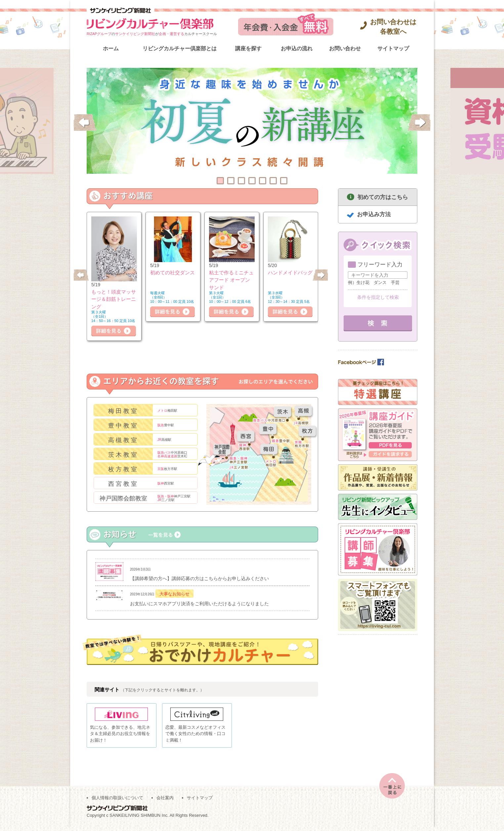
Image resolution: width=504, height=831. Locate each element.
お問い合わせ (345, 48)
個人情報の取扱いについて (117, 802)
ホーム (111, 48)
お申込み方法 (374, 214)
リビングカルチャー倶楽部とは (180, 48)
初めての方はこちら (383, 197)
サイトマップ (393, 48)
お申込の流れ (297, 48)
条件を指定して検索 (378, 297)
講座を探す (248, 48)
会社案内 (165, 802)
